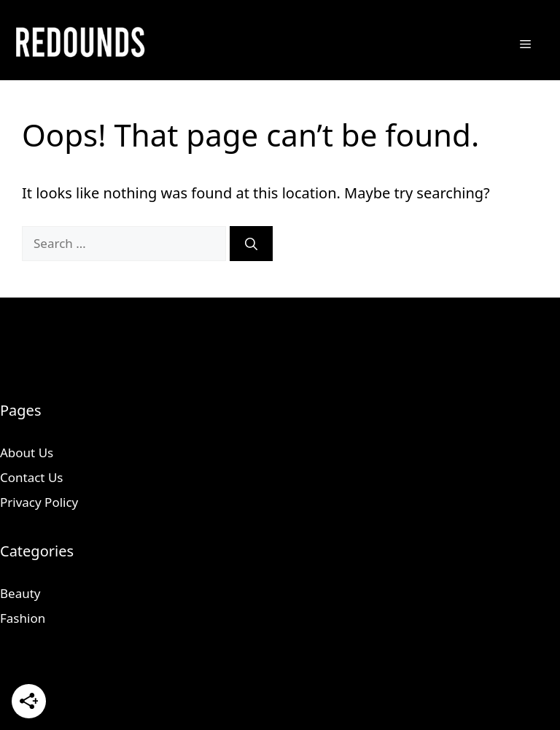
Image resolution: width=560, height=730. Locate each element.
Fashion (23, 618)
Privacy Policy (39, 502)
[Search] (251, 244)
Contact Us (32, 477)
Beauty (20, 593)
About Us (27, 453)
